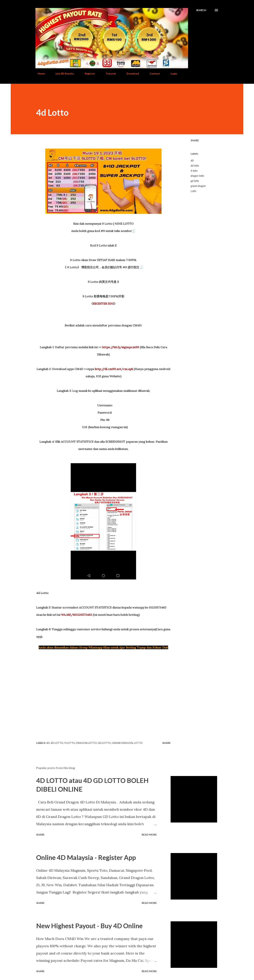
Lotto (193, 191)
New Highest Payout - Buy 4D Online (89, 926)
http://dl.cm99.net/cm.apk (114, 369)
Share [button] (195, 140)
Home (39, 73)
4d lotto (195, 166)
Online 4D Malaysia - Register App (86, 857)
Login (172, 73)
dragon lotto (197, 176)
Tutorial (109, 73)
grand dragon (198, 186)
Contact (153, 73)
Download (131, 73)
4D (192, 161)
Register (88, 73)
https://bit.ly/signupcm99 (121, 347)
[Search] (201, 10)
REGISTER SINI (103, 304)
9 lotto (194, 171)
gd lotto (195, 181)
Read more (149, 835)
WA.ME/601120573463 (76, 615)
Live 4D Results (63, 73)
